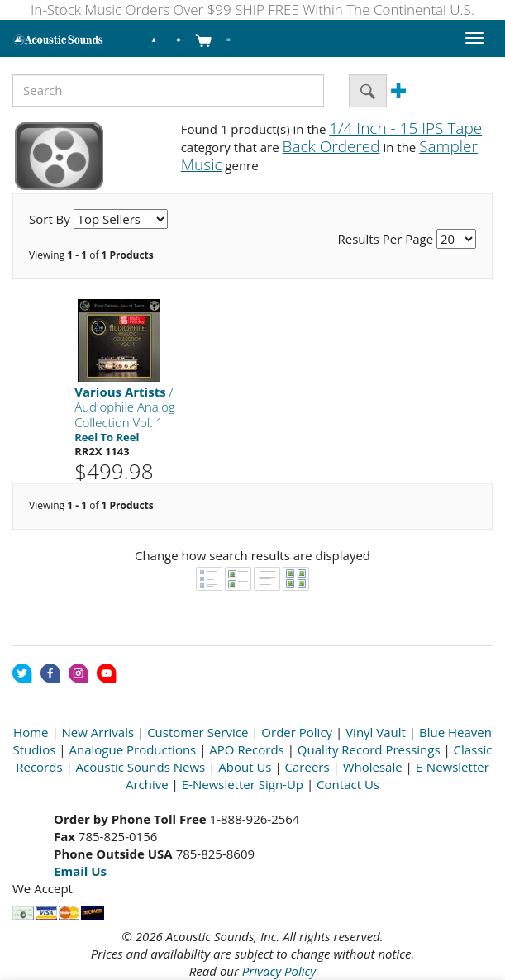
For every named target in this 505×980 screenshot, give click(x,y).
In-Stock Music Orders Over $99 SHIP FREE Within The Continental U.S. (252, 10)
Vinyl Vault (376, 732)
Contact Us (348, 784)
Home (31, 732)
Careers (307, 767)
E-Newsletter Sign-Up (243, 784)
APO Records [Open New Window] (246, 749)
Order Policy (297, 732)
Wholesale (373, 767)
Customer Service (198, 732)
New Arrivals (98, 732)
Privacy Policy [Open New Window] (279, 971)
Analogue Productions (133, 749)
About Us (245, 767)
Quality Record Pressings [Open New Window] (369, 749)
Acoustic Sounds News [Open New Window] (141, 767)
